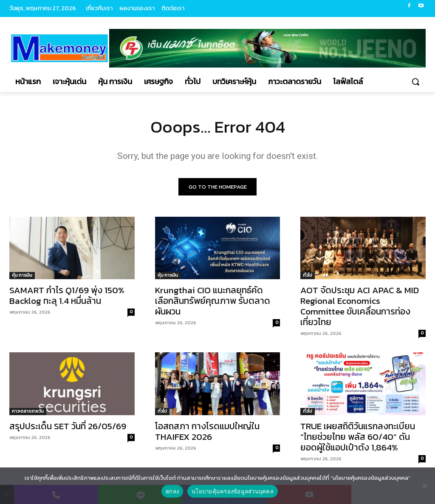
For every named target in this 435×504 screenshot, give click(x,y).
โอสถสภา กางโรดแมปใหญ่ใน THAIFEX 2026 (207, 431)
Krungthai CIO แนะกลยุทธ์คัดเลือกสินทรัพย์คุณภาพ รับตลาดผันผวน (213, 301)
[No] (424, 486)
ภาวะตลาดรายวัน (28, 411)
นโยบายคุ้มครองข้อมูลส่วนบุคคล (233, 491)
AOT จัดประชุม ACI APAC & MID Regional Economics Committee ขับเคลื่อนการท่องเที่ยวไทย (360, 306)
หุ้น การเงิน (22, 276)
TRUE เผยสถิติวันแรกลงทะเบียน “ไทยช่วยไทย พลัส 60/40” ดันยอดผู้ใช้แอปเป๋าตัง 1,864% (358, 437)
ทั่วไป (308, 276)
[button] (415, 82)
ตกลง (172, 491)
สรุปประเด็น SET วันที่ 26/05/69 (68, 426)
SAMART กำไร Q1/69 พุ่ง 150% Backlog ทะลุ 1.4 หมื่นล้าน (67, 296)
